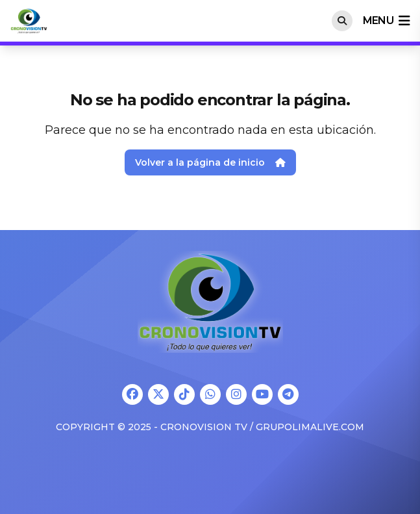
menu (386, 21)
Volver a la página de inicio (210, 162)
